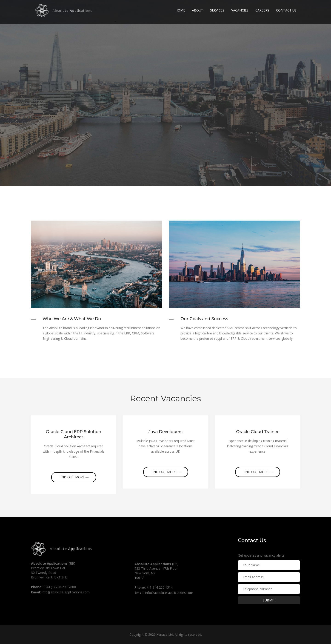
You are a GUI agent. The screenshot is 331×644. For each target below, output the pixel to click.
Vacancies (240, 10)
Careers (262, 10)
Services (217, 10)
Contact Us (286, 10)
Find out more (74, 477)
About (198, 10)
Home (180, 10)
